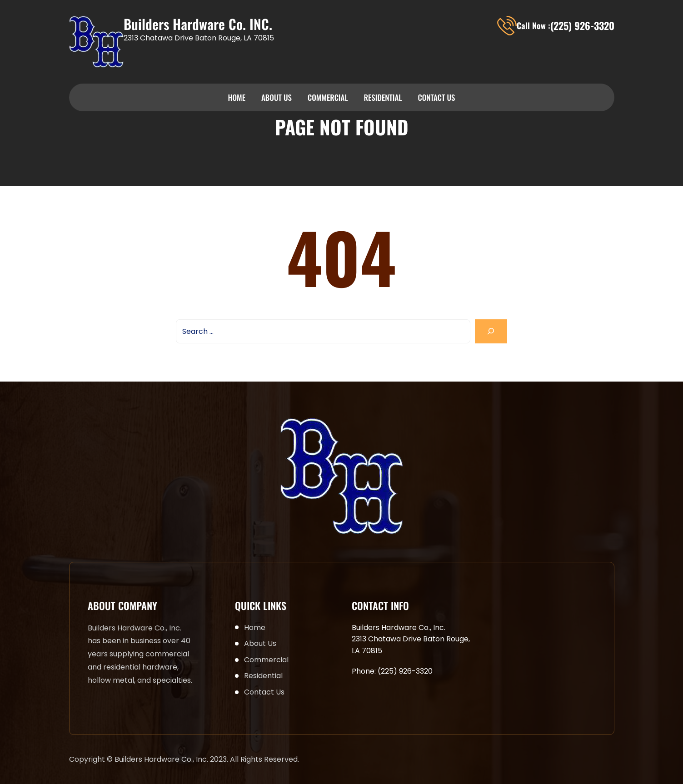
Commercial (328, 97)
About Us (277, 97)
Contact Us (436, 97)
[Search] (491, 331)
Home (237, 97)
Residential (383, 97)
